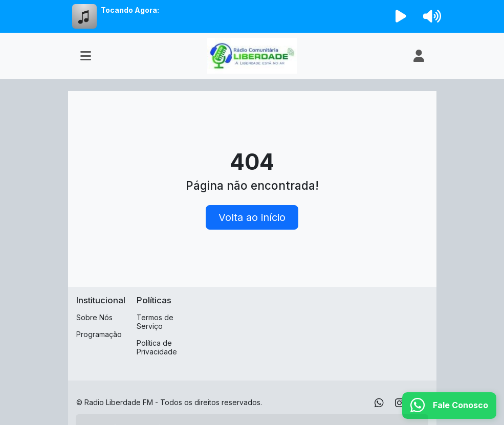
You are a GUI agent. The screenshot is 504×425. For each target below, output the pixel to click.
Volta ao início (252, 217)
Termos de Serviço (155, 322)
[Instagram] (400, 403)
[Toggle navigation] (86, 56)
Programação (99, 334)
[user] (419, 56)
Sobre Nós (94, 317)
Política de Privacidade (157, 347)
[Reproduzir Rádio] (401, 16)
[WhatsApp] (379, 403)
